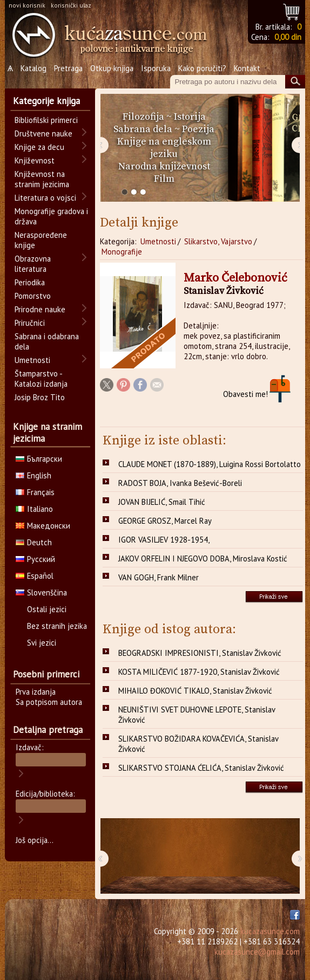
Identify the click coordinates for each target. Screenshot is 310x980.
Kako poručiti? (202, 68)
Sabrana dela (143, 129)
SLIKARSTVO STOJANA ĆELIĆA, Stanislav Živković (201, 768)
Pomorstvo (33, 296)
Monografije (122, 252)
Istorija (190, 117)
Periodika (30, 282)
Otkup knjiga (112, 68)
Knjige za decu (39, 147)
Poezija (198, 129)
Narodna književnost (164, 166)
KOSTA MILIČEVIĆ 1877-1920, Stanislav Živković (199, 672)
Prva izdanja (36, 692)
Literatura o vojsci (45, 198)
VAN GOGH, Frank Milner (159, 577)
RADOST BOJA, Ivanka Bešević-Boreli (180, 483)
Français (35, 492)
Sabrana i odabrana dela (47, 341)
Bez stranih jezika (57, 626)
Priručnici (30, 323)
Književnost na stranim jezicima (42, 179)
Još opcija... (35, 840)
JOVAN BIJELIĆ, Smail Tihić (162, 502)
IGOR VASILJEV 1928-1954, (164, 540)
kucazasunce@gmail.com (257, 952)
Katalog (33, 68)
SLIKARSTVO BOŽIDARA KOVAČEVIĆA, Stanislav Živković (198, 744)
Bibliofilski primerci (46, 120)
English (33, 475)
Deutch (34, 542)
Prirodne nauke (40, 309)
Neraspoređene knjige (41, 240)
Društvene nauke (43, 133)
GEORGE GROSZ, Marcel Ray (165, 521)
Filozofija (143, 117)
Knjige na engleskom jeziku (164, 148)
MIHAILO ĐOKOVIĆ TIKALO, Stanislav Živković (195, 691)
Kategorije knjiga (46, 101)
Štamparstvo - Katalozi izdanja (41, 379)
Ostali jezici (47, 609)
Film (164, 179)
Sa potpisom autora (49, 702)
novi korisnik (27, 5)
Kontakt (247, 68)
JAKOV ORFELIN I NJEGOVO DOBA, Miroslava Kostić (203, 558)
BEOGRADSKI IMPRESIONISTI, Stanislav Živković (200, 653)
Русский (35, 559)
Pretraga (68, 68)
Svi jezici (42, 643)
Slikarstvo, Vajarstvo (218, 241)
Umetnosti (158, 241)
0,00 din (288, 37)
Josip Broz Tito (40, 397)
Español (35, 576)
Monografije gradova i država (51, 216)
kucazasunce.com (270, 931)
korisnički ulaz (71, 5)
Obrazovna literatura (33, 264)
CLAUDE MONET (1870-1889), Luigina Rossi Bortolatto (210, 464)
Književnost (35, 160)
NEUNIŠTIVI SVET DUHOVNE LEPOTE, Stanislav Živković (197, 715)
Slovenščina (41, 592)
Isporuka (156, 68)
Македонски (43, 526)
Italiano (34, 509)
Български (39, 459)
